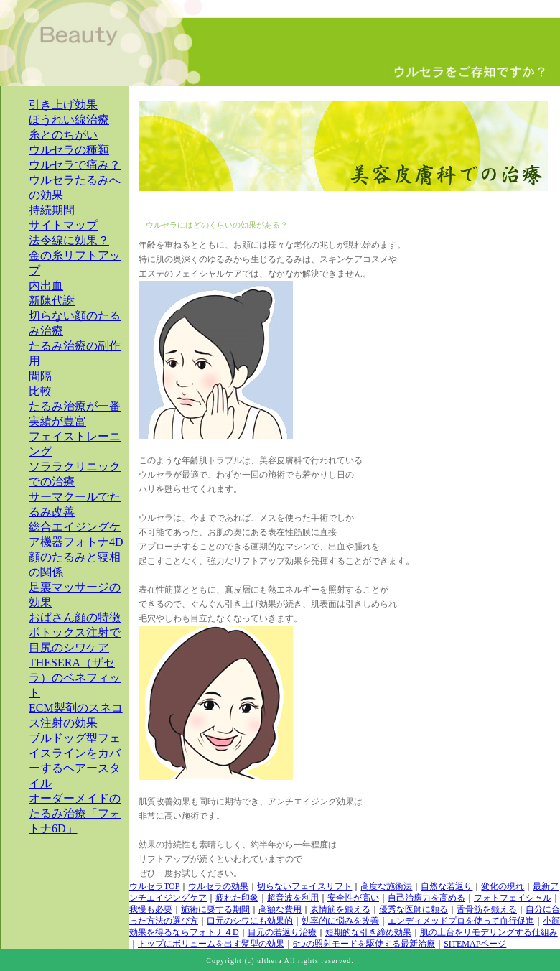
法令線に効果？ (69, 240)
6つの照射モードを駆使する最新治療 (364, 944)
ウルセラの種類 (69, 150)
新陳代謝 (52, 301)
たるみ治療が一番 (75, 406)
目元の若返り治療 (282, 932)
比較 (40, 391)
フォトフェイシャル (513, 898)
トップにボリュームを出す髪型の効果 (211, 944)
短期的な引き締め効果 (368, 932)
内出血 (46, 285)
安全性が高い (353, 898)
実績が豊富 (57, 421)
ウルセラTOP (154, 886)
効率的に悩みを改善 (340, 921)
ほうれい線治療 (69, 120)
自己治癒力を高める (426, 898)
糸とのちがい (63, 135)
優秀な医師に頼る (414, 909)
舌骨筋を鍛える (487, 909)
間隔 (40, 376)
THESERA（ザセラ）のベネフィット (75, 678)
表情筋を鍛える (340, 909)
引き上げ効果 (63, 104)
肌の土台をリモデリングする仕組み (489, 932)
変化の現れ (503, 886)
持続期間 (52, 210)
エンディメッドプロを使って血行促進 (461, 921)
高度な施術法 (386, 886)
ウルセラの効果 (218, 886)
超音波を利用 (293, 898)
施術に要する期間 (215, 909)
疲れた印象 (237, 898)
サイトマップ (63, 225)
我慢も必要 (151, 909)
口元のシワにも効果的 (250, 921)
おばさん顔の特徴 (75, 617)
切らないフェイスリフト (304, 886)
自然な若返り (447, 886)
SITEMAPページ (475, 944)
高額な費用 (280, 909)
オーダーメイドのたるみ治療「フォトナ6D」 (75, 813)
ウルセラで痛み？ (75, 165)
